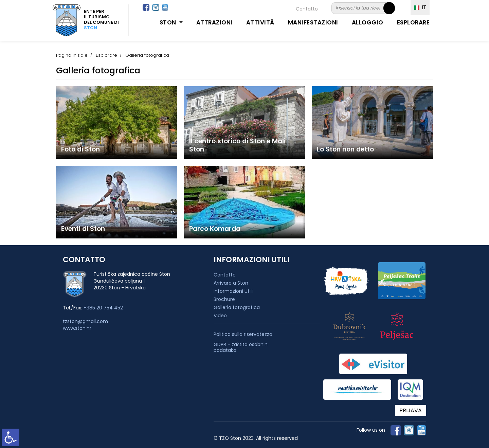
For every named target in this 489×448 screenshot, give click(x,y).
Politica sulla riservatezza (243, 334)
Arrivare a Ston (231, 283)
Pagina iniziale (72, 55)
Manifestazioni (313, 22)
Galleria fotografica (237, 307)
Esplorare (413, 22)
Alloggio (368, 22)
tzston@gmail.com (85, 321)
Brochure (224, 299)
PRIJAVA (411, 410)
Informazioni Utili (233, 291)
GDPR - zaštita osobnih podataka (241, 347)
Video (220, 316)
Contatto (307, 9)
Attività (260, 22)
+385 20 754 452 (103, 308)
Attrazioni (214, 22)
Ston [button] (169, 22)
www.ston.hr (77, 328)
